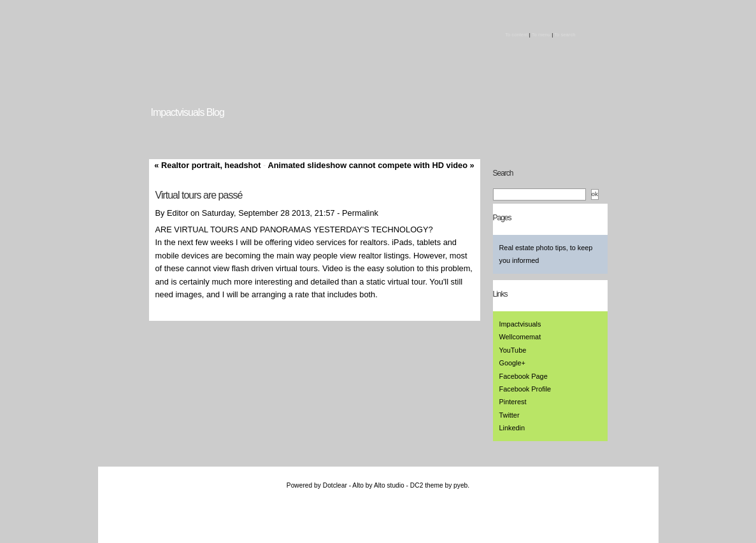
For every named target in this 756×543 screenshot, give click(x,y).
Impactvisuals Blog (188, 112)
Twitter (510, 415)
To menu (541, 35)
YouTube (513, 350)
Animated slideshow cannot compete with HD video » (371, 165)
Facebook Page (524, 376)
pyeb (460, 485)
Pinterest (513, 402)
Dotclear (335, 485)
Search (503, 173)
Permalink (360, 213)
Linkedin (512, 428)
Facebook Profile (525, 389)
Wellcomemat (520, 337)
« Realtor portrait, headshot (207, 165)
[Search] (539, 194)
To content (516, 35)
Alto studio (389, 485)
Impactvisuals (520, 324)
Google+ (512, 363)
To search (565, 35)
